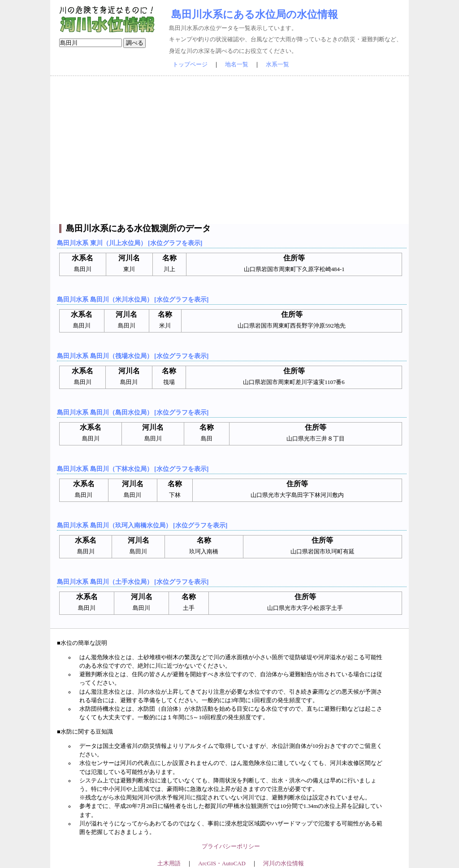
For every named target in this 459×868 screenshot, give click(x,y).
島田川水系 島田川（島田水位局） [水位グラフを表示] (133, 412)
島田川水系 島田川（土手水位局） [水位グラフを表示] (133, 582)
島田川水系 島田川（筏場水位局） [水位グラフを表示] (133, 356)
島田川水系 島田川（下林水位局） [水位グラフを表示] (133, 469)
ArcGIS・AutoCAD (222, 864)
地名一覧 (237, 65)
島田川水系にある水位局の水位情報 (255, 14)
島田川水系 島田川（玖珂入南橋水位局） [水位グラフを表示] (142, 525)
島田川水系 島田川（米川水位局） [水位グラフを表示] (133, 299)
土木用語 (169, 864)
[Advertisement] (229, 150)
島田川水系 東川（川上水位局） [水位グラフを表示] (130, 243)
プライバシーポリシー (231, 846)
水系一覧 (277, 65)
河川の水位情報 (284, 864)
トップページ (190, 65)
